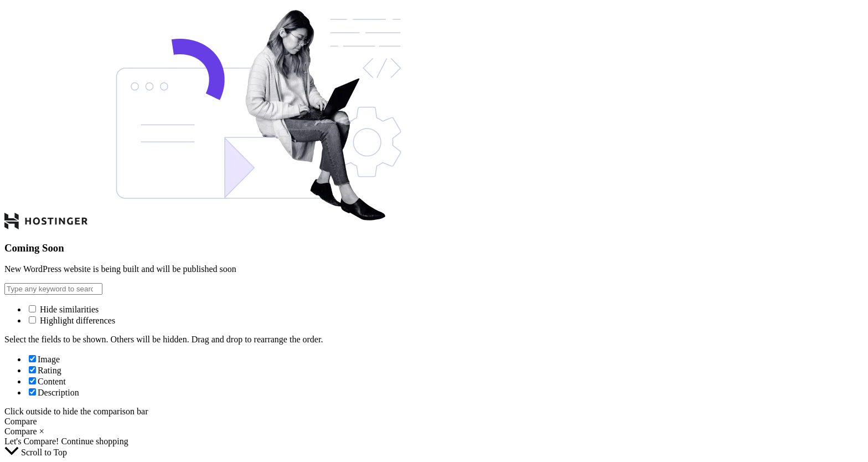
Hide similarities (64, 309)
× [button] (42, 431)
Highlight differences (72, 320)
